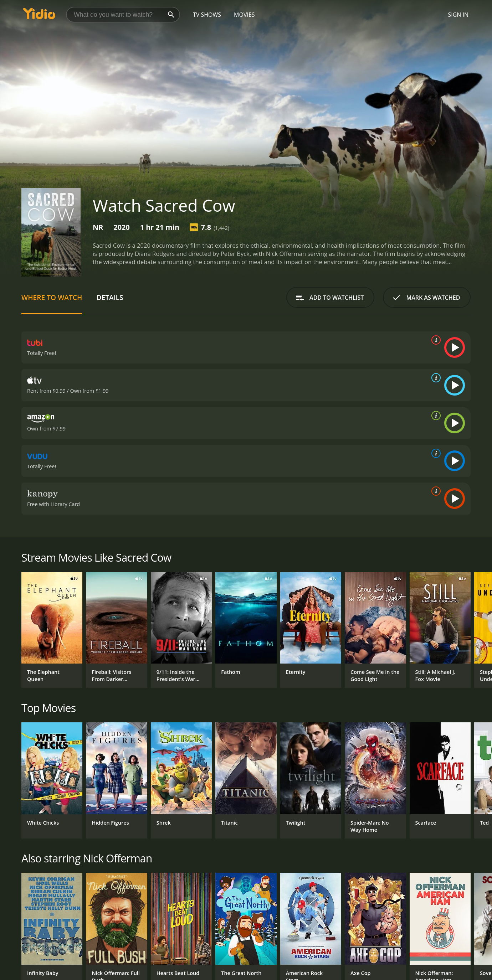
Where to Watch (52, 297)
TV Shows (207, 15)
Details (110, 297)
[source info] (435, 340)
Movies (244, 15)
